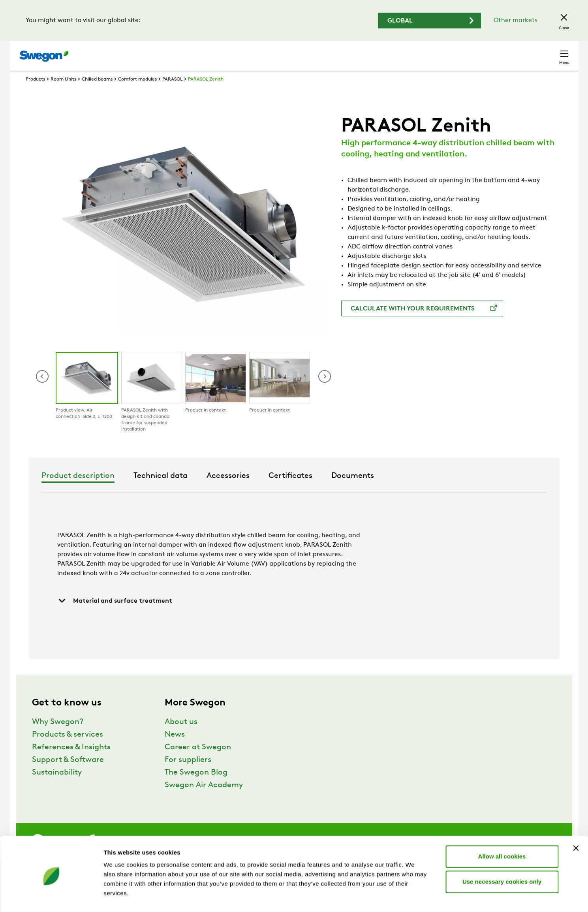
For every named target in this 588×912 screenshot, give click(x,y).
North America (502, 52)
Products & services (68, 749)
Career (458, 52)
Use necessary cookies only (502, 853)
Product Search (345, 52)
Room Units (63, 94)
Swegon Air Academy (204, 800)
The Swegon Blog (196, 787)
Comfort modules (137, 94)
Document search (410, 52)
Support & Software (68, 775)
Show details (414, 896)
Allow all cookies (502, 828)
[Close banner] (576, 820)
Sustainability (57, 787)
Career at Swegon (198, 762)
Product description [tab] (164, 491)
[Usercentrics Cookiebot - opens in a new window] (51, 897)
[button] (325, 391)
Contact (550, 52)
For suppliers (188, 775)
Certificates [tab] (377, 491)
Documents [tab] (439, 491)
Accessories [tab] (315, 491)
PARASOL (172, 94)
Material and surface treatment (115, 615)
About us (181, 737)
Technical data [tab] (247, 491)
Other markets (516, 21)
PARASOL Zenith (206, 94)
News (175, 749)
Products (35, 94)
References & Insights (71, 762)
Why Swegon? (58, 737)
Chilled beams (97, 94)
